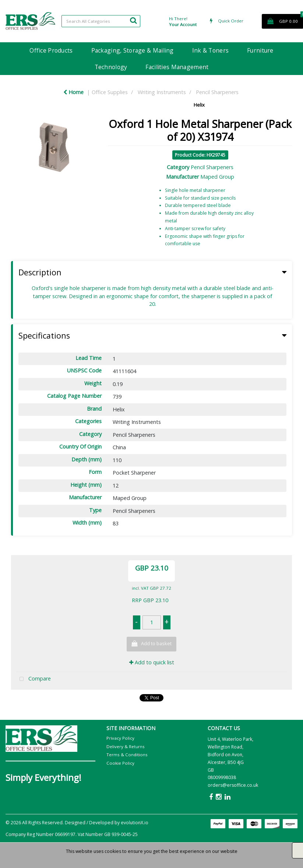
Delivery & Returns (126, 746)
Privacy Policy (120, 738)
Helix (199, 105)
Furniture (260, 50)
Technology (111, 67)
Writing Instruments (162, 92)
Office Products (51, 50)
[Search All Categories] (101, 21)
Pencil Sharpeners (217, 92)
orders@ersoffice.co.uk (233, 785)
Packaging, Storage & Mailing (133, 50)
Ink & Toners (210, 50)
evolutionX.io (135, 823)
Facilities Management (177, 67)
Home (73, 92)
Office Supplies (110, 92)
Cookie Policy (120, 763)
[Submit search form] (133, 20)
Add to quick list (152, 662)
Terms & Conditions (127, 755)
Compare (34, 679)
